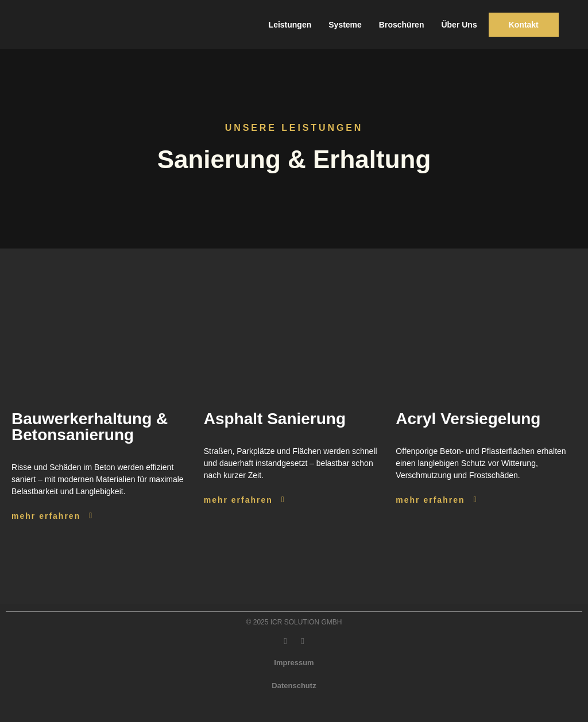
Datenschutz (294, 686)
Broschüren (402, 25)
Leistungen (290, 25)
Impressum (294, 663)
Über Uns (459, 25)
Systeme (345, 25)
